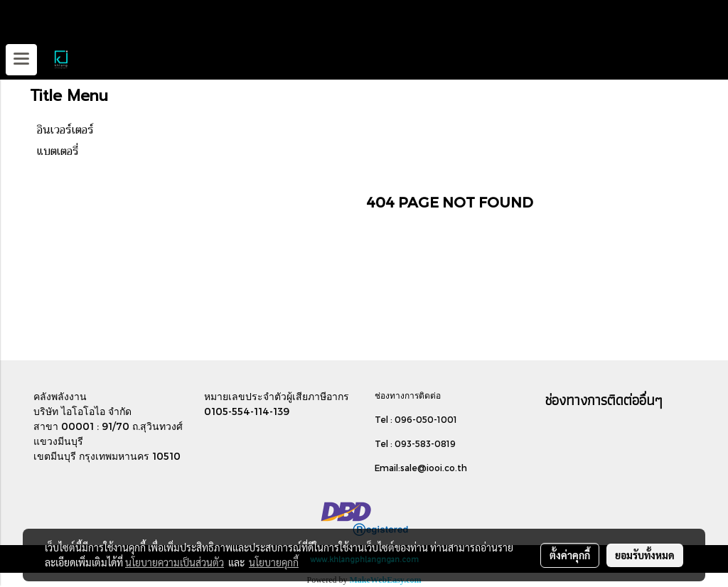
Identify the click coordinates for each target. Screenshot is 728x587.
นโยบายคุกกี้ (274, 562)
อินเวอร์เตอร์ (65, 130)
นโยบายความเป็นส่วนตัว (175, 562)
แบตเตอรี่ (58, 151)
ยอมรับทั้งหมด (645, 555)
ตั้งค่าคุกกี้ (570, 555)
